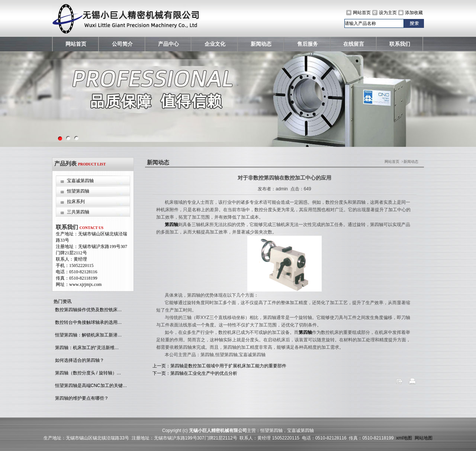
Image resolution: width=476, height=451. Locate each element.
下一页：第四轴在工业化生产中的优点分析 (195, 373)
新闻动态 (261, 44)
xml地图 (404, 438)
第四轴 (171, 225)
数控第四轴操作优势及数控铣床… (88, 310)
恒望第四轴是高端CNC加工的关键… (90, 386)
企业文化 (215, 44)
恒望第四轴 (78, 191)
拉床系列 (76, 202)
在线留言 (354, 44)
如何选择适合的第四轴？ (79, 360)
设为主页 (388, 13)
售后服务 (308, 44)
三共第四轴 (78, 212)
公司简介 (122, 44)
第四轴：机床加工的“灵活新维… (86, 348)
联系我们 (400, 44)
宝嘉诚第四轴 (80, 181)
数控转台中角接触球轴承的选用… (88, 322)
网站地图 (424, 438)
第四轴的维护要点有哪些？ (81, 398)
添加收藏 (414, 13)
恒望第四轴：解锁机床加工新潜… (88, 335)
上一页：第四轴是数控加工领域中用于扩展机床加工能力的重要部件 (219, 366)
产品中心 (168, 44)
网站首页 (362, 13)
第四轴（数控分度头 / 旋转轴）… (87, 373)
